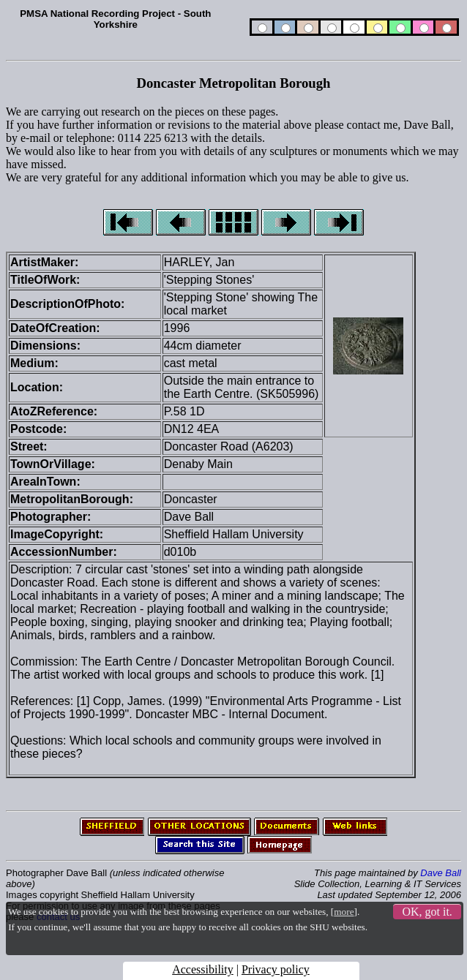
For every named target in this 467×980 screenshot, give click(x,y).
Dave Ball (441, 873)
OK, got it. (427, 912)
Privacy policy (276, 969)
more (344, 912)
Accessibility (203, 969)
